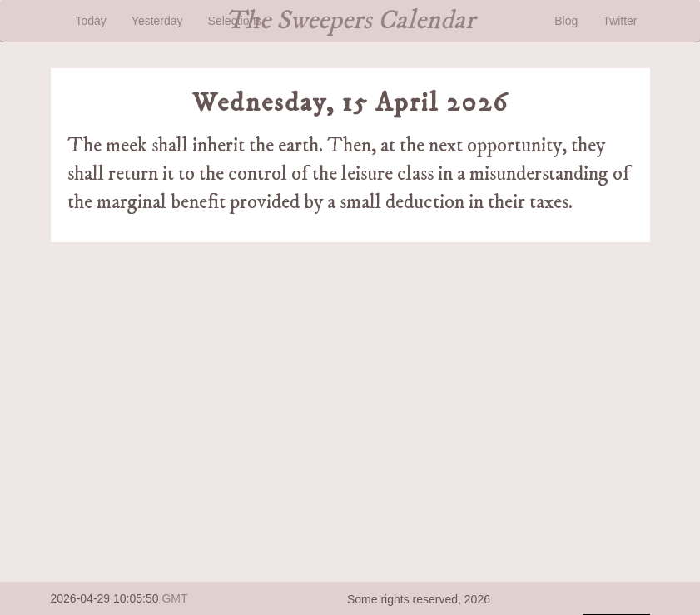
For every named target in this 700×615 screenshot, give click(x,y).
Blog (566, 21)
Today (91, 21)
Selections (235, 21)
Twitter (620, 21)
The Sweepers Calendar (350, 21)
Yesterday (157, 21)
